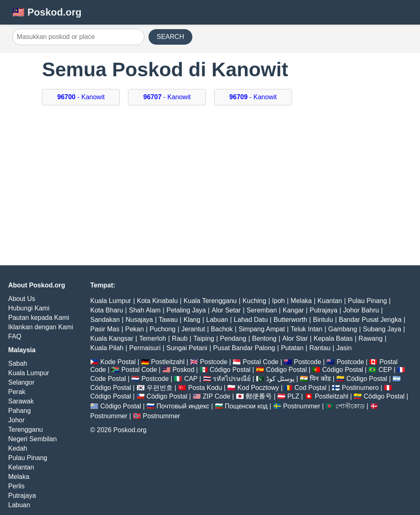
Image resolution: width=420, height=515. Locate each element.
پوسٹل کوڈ (280, 379)
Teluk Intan (307, 329)
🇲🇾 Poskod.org (47, 12)
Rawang (371, 338)
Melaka (19, 477)
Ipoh (278, 301)
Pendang (233, 338)
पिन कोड (320, 379)
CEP (385, 370)
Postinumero (361, 388)
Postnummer (302, 406)
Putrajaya (22, 496)
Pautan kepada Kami (39, 318)
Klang (192, 320)
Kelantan (21, 467)
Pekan (134, 329)
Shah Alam (145, 310)
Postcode (214, 362)
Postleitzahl (168, 362)
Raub (180, 338)
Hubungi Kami (29, 308)
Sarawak (21, 401)
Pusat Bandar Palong (244, 348)
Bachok (222, 329)
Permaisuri (145, 348)
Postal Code (261, 362)
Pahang (19, 411)
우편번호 (160, 388)
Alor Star (295, 338)
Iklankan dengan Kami (41, 327)
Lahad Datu (251, 320)
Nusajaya (139, 320)
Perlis (16, 486)
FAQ (15, 336)
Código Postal (230, 370)
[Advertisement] (210, 179)
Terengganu (26, 430)
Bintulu (323, 320)
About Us (22, 299)
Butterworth (290, 320)
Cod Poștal (310, 388)
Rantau (320, 348)
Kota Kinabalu (157, 301)
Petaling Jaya (186, 310)
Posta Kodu (205, 388)
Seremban (262, 310)
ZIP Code (216, 396)
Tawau (168, 320)
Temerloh (153, 338)
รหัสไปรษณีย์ (232, 379)
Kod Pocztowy (258, 388)
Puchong (163, 329)
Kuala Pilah (107, 348)
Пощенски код (246, 406)
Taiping (204, 338)
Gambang (342, 329)
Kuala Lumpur (29, 373)
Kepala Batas (333, 338)
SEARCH (170, 37)
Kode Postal (118, 362)
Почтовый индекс (183, 406)
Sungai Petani (187, 348)
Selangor (21, 382)
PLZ (293, 396)
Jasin (344, 348)
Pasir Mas (105, 329)
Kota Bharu (107, 310)
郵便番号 (259, 396)
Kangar (293, 310)
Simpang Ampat (262, 329)
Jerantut (193, 329)
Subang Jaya (382, 329)
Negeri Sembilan (32, 439)
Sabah (18, 363)
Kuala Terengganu (210, 301)
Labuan (19, 505)
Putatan (292, 348)
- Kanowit (81, 97)
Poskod (183, 370)
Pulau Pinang (28, 458)
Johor (16, 420)
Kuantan (330, 301)
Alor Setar (226, 310)
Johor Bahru (361, 310)
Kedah (18, 448)
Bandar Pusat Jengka (370, 320)
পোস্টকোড (350, 406)
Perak (17, 392)
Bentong (265, 338)
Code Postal (108, 379)
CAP (191, 379)
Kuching (254, 301)
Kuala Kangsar (112, 338)
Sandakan (105, 320)
